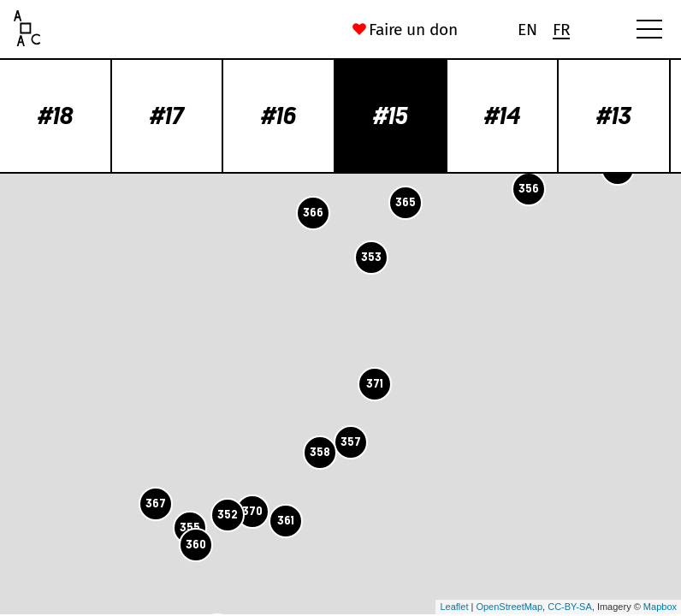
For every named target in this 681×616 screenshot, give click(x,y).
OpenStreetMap (509, 607)
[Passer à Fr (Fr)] (561, 30)
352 (228, 515)
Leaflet (454, 607)
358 (320, 452)
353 (371, 257)
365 (406, 202)
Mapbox (660, 607)
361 (286, 521)
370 (252, 511)
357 (351, 442)
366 (313, 213)
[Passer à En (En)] (527, 30)
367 (156, 503)
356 (529, 189)
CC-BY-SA (570, 607)
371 (375, 384)
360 (196, 545)
